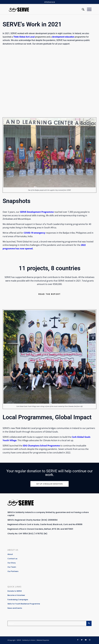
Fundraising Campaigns (18, 600)
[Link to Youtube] (86, 640)
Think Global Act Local (24, 37)
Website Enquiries (43, 640)
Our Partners (13, 571)
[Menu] (88, 9)
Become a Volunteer (16, 595)
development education (63, 37)
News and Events (15, 608)
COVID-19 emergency (34, 233)
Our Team (12, 567)
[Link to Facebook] (78, 640)
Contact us (12, 559)
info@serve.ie (50, 2)
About (10, 554)
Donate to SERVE (15, 591)
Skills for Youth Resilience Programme (24, 604)
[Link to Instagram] (90, 640)
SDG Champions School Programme (41, 446)
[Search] (82, 9)
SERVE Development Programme (37, 212)
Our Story (12, 563)
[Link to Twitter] (82, 640)
